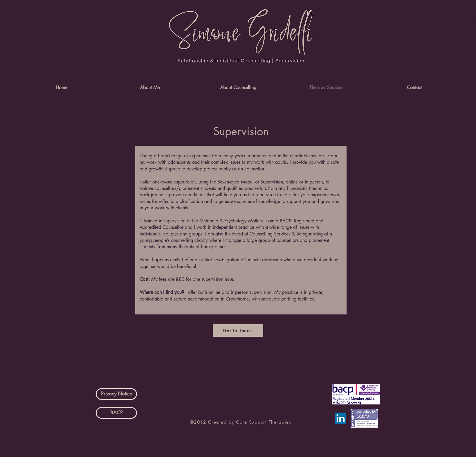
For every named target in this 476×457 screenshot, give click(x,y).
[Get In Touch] (238, 331)
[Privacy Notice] (116, 394)
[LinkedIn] (341, 418)
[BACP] (116, 413)
